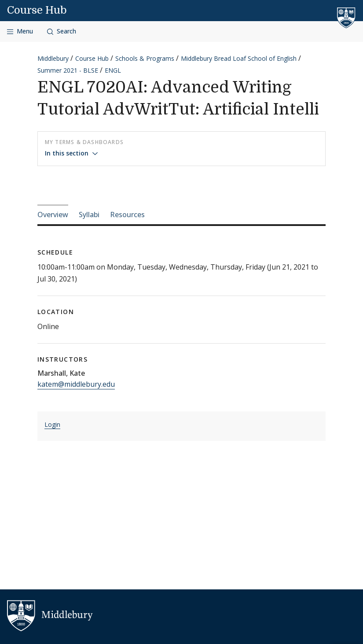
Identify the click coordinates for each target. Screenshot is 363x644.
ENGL (113, 70)
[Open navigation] (20, 31)
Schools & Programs (145, 58)
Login (52, 424)
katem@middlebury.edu (76, 384)
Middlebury (53, 58)
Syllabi (89, 215)
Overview (53, 215)
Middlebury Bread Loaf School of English (239, 58)
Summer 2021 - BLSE (68, 70)
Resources (127, 215)
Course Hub (37, 10)
